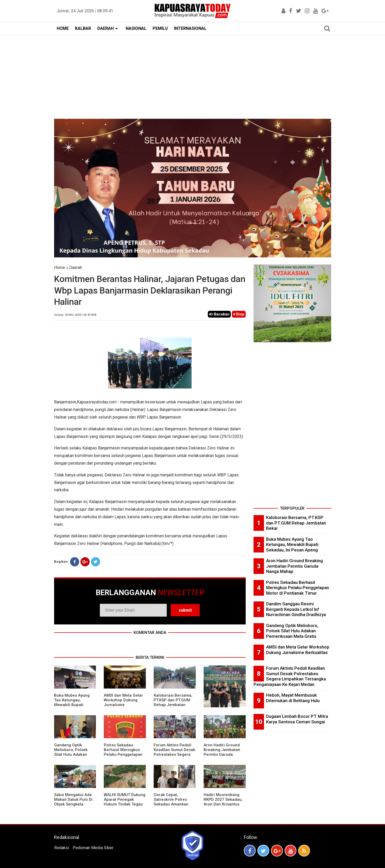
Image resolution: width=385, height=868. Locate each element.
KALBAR (83, 28)
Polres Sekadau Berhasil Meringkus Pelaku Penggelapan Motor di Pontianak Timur (123, 754)
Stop (239, 314)
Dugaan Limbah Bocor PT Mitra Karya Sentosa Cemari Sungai (297, 719)
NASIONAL (136, 28)
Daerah (76, 267)
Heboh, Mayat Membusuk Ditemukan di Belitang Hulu (293, 698)
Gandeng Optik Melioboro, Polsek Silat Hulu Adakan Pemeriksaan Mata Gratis (72, 754)
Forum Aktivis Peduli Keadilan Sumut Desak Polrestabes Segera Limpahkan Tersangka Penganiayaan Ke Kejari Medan (174, 757)
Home (60, 267)
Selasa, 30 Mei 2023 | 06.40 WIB (75, 315)
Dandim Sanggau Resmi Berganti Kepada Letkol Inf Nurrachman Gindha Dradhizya (296, 609)
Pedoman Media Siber (93, 848)
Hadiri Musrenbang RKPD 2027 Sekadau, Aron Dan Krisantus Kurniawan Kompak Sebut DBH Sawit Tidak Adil (223, 807)
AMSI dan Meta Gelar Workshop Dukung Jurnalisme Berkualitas (123, 702)
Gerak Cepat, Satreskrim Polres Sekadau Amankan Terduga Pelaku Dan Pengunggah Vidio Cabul (173, 807)
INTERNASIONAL (190, 28)
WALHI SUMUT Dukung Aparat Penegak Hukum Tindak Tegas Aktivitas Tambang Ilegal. (125, 804)
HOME (63, 28)
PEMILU (160, 28)
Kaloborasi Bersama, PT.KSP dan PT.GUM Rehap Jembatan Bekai (173, 702)
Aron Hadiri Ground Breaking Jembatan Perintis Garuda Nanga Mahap (222, 752)
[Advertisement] (193, 74)
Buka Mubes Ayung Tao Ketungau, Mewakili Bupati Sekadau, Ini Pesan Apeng (72, 705)
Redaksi (62, 848)
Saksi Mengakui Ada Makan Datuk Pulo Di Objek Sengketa (73, 799)
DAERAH (105, 28)
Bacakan (219, 314)
